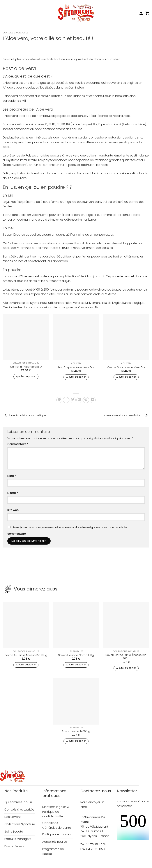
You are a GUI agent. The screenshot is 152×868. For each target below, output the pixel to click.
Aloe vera (88, 307)
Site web (13, 510)
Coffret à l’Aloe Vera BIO (26, 367)
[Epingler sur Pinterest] (86, 400)
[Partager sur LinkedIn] (93, 400)
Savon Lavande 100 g (76, 731)
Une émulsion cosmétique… (25, 415)
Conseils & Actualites (16, 33)
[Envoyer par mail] (79, 400)
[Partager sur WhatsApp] (59, 400)
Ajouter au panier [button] (26, 376)
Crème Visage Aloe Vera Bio (126, 367)
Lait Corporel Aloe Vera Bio (76, 367)
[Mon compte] (141, 13)
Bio (97, 307)
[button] (5, 13)
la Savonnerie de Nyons (22, 303)
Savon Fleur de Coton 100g (76, 655)
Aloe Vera (76, 363)
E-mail (13, 493)
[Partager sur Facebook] (66, 400)
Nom (12, 476)
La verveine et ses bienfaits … (126, 415)
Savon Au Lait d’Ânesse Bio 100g (26, 655)
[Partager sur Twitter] (73, 400)
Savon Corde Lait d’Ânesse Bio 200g (126, 657)
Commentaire (18, 444)
